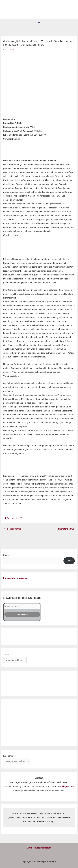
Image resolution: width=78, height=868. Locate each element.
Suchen (7, 555)
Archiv (6, 655)
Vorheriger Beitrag (11, 529)
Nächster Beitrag (67, 529)
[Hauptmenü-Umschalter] (39, 23)
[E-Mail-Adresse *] (22, 607)
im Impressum (67, 786)
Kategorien (8, 756)
